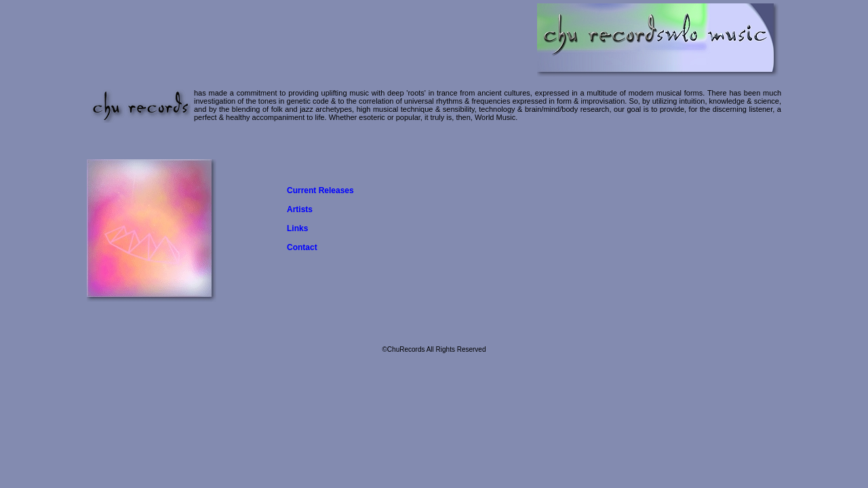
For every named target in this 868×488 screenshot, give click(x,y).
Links (297, 228)
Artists (300, 209)
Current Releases (320, 190)
